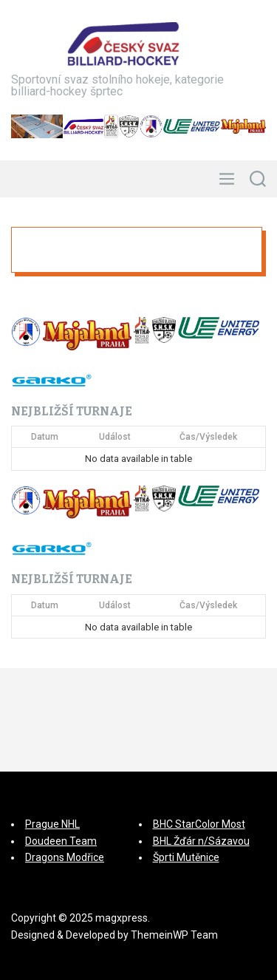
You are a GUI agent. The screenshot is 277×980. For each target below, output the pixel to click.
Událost (115, 437)
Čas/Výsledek (208, 437)
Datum (45, 437)
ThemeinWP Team (174, 935)
